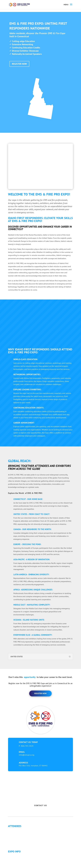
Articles (13, 841)
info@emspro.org (27, 755)
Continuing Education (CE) (20, 833)
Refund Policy (15, 866)
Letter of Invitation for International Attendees (28, 835)
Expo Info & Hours (17, 855)
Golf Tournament (16, 844)
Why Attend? (15, 830)
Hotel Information (17, 861)
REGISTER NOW (19, 64)
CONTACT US (40, 806)
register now (40, 693)
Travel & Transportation (19, 863)
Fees (12, 858)
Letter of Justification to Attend (22, 838)
